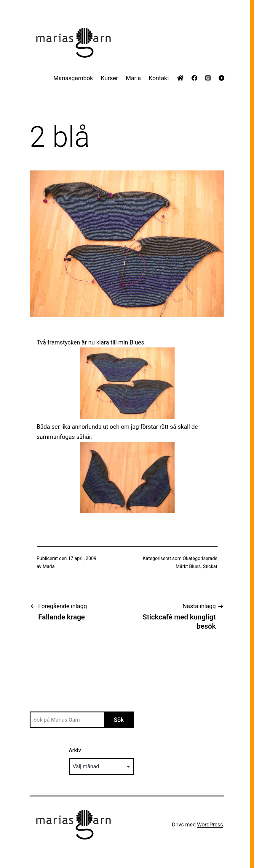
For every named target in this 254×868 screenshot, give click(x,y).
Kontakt (159, 78)
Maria (133, 78)
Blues (195, 566)
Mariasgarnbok (73, 78)
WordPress (210, 824)
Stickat (210, 566)
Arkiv (75, 750)
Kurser (109, 78)
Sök (119, 720)
